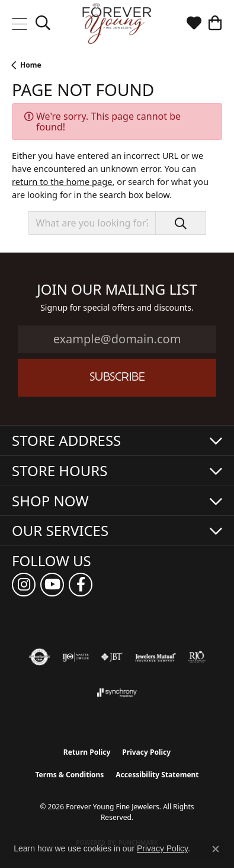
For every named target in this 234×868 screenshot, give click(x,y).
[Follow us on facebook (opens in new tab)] (81, 585)
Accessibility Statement (157, 775)
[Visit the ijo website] (76, 657)
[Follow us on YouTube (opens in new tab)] (52, 585)
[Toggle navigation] (19, 24)
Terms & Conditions (69, 775)
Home (31, 65)
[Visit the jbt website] (112, 657)
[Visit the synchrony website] (117, 693)
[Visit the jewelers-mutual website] (156, 657)
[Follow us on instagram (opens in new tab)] (24, 585)
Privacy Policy (146, 752)
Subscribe (117, 378)
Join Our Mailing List (117, 290)
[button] (43, 24)
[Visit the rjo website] (197, 657)
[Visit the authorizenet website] (39, 657)
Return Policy (87, 752)
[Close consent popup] (216, 849)
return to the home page (62, 181)
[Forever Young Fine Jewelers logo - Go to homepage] (117, 24)
